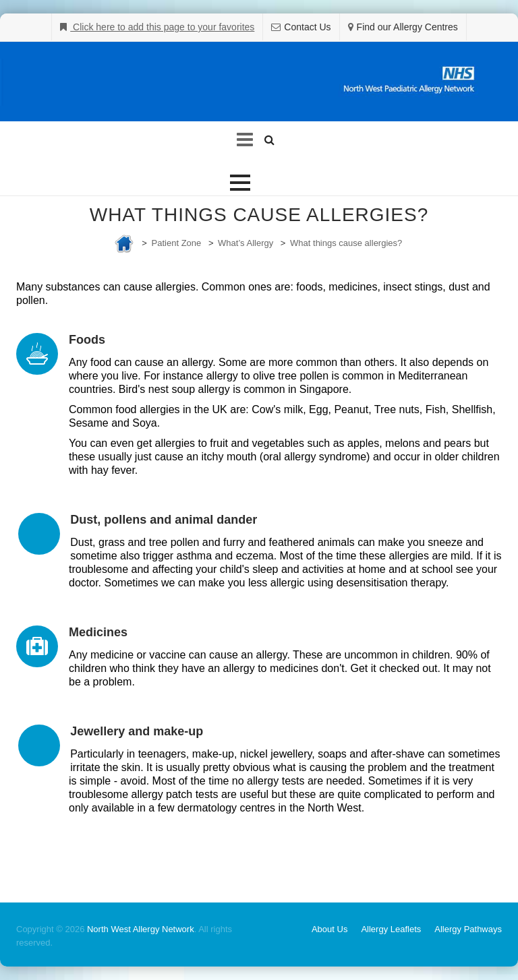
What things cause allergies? (346, 243)
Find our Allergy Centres (407, 27)
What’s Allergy (246, 243)
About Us (329, 929)
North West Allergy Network (141, 929)
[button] (240, 183)
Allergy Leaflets (391, 929)
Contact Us (307, 27)
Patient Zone (177, 243)
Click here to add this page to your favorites (162, 27)
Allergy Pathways (468, 929)
